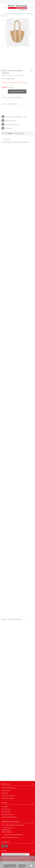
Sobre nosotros (6, 790)
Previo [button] (6, 32)
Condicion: (17, 76)
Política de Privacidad (8, 798)
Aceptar (22, 866)
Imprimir (5, 97)
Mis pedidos (5, 807)
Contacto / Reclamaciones (9, 788)
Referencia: (4, 76)
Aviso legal (5, 793)
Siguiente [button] (30, 32)
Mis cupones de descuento (9, 817)
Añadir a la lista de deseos (10, 104)
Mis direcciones (6, 812)
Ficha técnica (7, 139)
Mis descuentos (6, 809)
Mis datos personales (8, 814)
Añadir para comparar (15, 97)
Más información (10, 866)
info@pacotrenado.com (12, 837)
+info (25, 117)
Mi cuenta (4, 803)
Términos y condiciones (8, 796)
